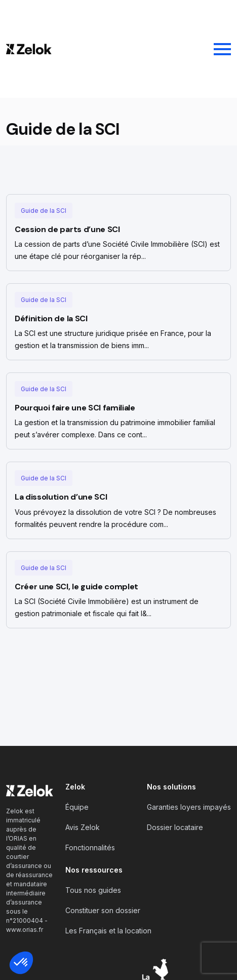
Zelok (75, 787)
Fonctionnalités (90, 847)
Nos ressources (94, 870)
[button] (21, 963)
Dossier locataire (175, 827)
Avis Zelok (83, 827)
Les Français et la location (108, 931)
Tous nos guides (93, 890)
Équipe (77, 807)
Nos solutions (171, 787)
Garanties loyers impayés (189, 807)
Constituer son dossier (103, 910)
